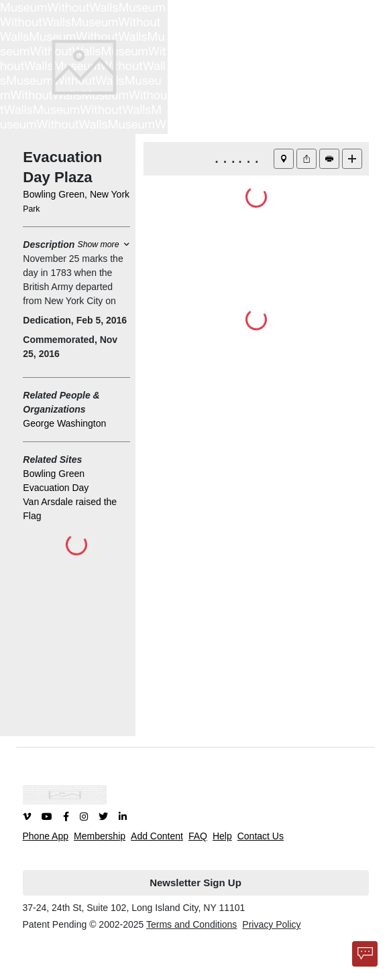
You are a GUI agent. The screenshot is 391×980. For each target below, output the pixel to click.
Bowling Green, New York (76, 194)
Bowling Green (54, 474)
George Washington (64, 423)
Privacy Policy (271, 924)
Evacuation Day (56, 488)
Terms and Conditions (191, 924)
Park (31, 209)
